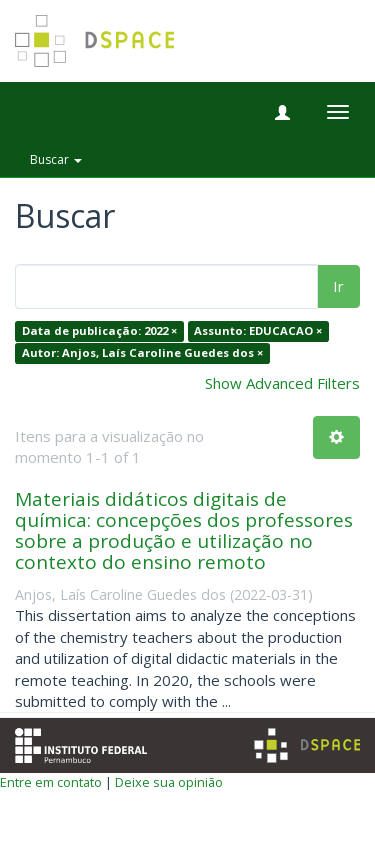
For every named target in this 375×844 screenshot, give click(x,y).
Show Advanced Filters (282, 383)
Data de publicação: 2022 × (99, 331)
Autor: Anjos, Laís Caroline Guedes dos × (142, 352)
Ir (338, 286)
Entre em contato (51, 782)
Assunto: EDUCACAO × (258, 331)
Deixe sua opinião (169, 782)
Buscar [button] (56, 159)
